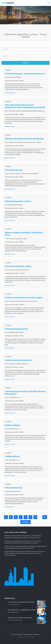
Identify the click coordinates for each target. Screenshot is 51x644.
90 (45, 517)
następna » (25, 522)
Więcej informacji (10, 93)
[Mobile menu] (48, 3)
